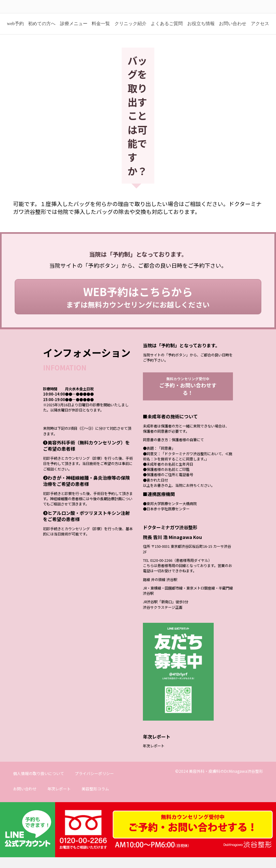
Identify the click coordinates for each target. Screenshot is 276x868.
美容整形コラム (95, 799)
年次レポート (154, 756)
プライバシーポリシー (94, 784)
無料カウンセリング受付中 (188, 397)
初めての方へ (42, 33)
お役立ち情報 (201, 33)
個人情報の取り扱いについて (38, 784)
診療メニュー (74, 33)
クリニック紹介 (130, 33)
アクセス (260, 33)
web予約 (15, 33)
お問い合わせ (233, 33)
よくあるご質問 (167, 33)
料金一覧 (101, 33)
